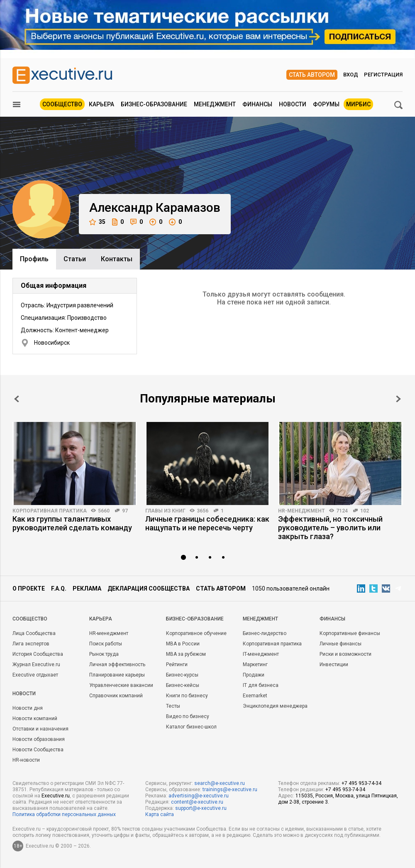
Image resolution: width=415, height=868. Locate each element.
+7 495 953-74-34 (361, 783)
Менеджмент (215, 104)
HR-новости (26, 760)
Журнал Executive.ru (36, 664)
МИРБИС (358, 104)
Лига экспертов (31, 644)
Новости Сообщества (38, 750)
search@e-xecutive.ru (220, 783)
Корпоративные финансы (350, 633)
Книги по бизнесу (187, 696)
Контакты (117, 259)
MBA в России (183, 644)
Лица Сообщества (34, 633)
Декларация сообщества (149, 588)
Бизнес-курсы (182, 675)
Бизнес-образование (154, 104)
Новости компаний (35, 718)
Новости (293, 104)
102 (365, 511)
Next (398, 399)
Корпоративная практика (50, 511)
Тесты (173, 706)
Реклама (87, 588)
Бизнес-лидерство (265, 633)
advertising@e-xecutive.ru (199, 796)
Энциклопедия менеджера (275, 706)
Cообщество (30, 619)
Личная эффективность (117, 664)
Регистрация (383, 75)
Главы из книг (165, 511)
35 (97, 222)
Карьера (101, 104)
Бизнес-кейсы (183, 685)
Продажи (254, 675)
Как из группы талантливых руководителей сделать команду (72, 523)
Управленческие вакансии (121, 685)
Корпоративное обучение (196, 633)
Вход (351, 75)
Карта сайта (160, 814)
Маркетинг (255, 664)
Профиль (34, 259)
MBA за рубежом (186, 654)
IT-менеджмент (261, 654)
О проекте (29, 588)
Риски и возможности (345, 654)
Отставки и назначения (40, 729)
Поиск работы (106, 644)
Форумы (326, 104)
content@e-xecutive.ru (197, 802)
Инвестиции (334, 664)
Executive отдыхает (35, 675)
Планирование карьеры (117, 675)
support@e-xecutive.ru (201, 808)
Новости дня (28, 708)
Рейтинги (177, 664)
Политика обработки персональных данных (64, 814)
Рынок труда (104, 654)
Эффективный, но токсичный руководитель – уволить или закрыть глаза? (330, 528)
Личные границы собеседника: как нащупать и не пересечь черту (207, 523)
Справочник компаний (116, 696)
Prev (17, 399)
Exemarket (255, 696)
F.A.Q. (59, 588)
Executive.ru (56, 796)
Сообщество (62, 104)
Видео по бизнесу (188, 716)
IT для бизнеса (261, 685)
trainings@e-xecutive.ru (230, 790)
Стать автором (312, 75)
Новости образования (39, 739)
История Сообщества (38, 654)
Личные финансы (341, 644)
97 (125, 511)
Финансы (257, 104)
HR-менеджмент (301, 511)
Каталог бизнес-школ (191, 727)
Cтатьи (75, 259)
